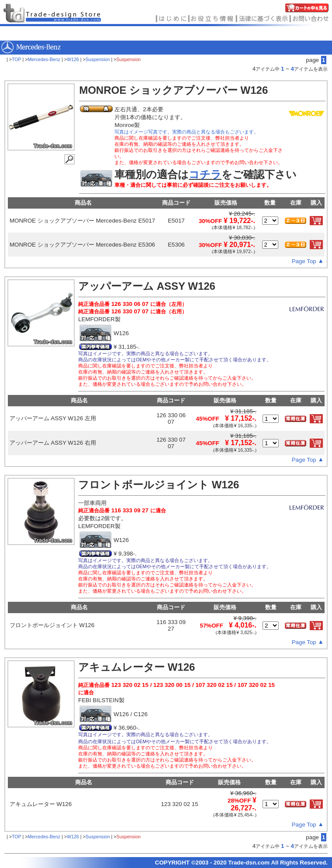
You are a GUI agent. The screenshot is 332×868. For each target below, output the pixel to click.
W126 (73, 59)
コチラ (205, 175)
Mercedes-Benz (44, 59)
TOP (17, 59)
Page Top (304, 261)
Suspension (98, 59)
